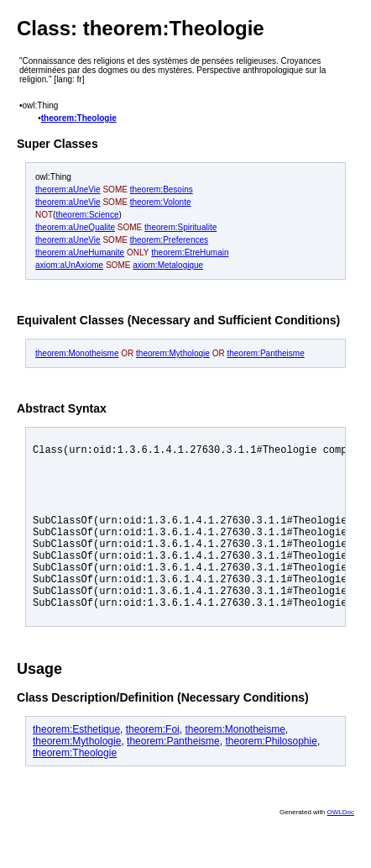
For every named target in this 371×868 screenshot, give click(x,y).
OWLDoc (341, 847)
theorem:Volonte (161, 202)
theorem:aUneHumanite (80, 253)
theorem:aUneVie (68, 189)
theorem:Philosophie (271, 776)
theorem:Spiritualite (180, 227)
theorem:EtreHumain (190, 253)
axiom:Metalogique (168, 265)
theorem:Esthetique (76, 765)
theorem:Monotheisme (77, 353)
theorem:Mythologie (173, 353)
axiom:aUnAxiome (69, 265)
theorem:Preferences (169, 240)
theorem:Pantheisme (265, 353)
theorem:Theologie (79, 118)
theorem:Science (87, 215)
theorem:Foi (153, 765)
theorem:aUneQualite (75, 227)
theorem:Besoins (162, 189)
